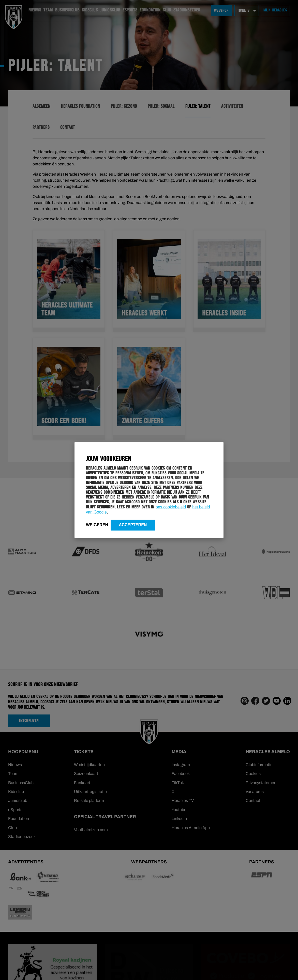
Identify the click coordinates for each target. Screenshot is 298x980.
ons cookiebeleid (171, 507)
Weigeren (97, 525)
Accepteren (133, 525)
